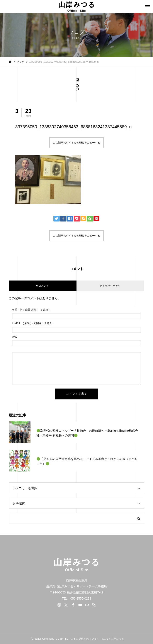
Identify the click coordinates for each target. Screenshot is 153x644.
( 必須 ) (31, 310)
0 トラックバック (110, 286)
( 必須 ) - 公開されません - (33, 323)
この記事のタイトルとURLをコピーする (76, 143)
